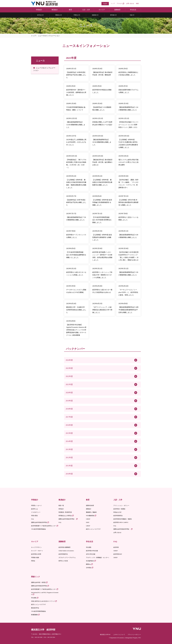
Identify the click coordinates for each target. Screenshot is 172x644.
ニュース (40, 61)
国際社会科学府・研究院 (38, 582)
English (105, 4)
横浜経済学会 (35, 608)
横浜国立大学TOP (105, 635)
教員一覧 (61, 506)
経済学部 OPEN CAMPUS (121, 522)
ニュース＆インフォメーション (44, 69)
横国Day (88, 564)
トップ (113, 4)
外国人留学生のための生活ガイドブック (43, 601)
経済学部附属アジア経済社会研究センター (44, 526)
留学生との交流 (63, 561)
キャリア (102, 10)
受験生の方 (59, 15)
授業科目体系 (90, 506)
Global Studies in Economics (66, 551)
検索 (137, 4)
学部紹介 (39, 10)
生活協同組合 (90, 561)
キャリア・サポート (37, 551)
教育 (70, 10)
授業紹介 (89, 509)
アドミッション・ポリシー (121, 506)
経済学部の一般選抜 (119, 509)
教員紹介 (55, 10)
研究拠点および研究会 (65, 516)
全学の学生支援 (91, 554)
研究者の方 (113, 15)
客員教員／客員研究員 (65, 512)
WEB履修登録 (90, 516)
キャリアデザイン (36, 547)
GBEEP (88, 519)
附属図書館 (34, 615)
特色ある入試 (117, 512)
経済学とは (34, 509)
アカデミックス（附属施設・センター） (98, 558)
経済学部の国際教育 (64, 547)
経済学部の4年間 (36, 554)
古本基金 (89, 568)
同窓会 (33, 561)
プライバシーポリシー (134, 635)
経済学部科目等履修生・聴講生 (123, 519)
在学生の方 (40, 15)
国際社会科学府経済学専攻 (39, 522)
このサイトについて (119, 635)
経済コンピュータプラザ (93, 529)
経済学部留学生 (63, 554)
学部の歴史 (34, 516)
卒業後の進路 (35, 558)
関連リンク (36, 577)
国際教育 (117, 10)
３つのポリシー (36, 512)
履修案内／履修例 (91, 512)
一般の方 (132, 15)
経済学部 (116, 547)
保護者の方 (95, 15)
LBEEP (88, 526)
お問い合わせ (130, 4)
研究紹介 (61, 509)
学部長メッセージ (36, 506)
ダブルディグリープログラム (67, 558)
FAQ (32, 519)
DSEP (88, 522)
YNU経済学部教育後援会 (39, 529)
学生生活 (133, 10)
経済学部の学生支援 (92, 551)
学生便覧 (89, 547)
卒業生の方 (77, 15)
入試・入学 (86, 10)
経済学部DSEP (118, 554)
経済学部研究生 (118, 516)
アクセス (119, 4)
